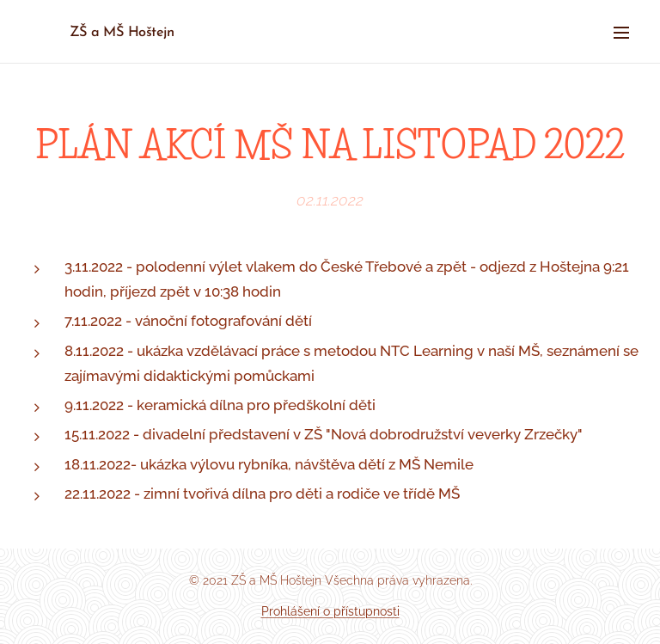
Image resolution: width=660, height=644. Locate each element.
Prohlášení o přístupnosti (330, 611)
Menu (621, 33)
